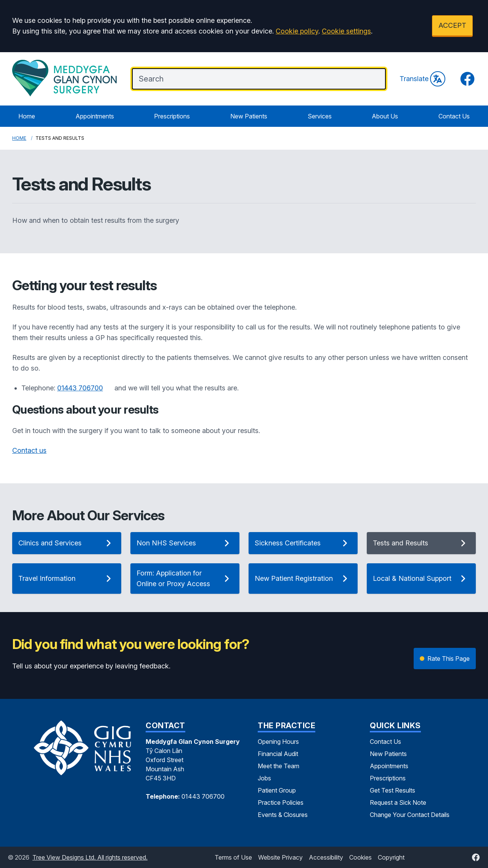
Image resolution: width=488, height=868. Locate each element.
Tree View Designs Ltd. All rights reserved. (90, 857)
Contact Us (454, 116)
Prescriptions (172, 116)
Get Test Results (392, 790)
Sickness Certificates (303, 543)
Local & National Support (421, 579)
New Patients (249, 116)
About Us (385, 116)
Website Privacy (280, 857)
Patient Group (277, 790)
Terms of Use (233, 857)
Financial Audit (278, 754)
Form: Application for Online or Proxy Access (185, 578)
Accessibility (326, 857)
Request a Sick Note (398, 802)
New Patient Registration (303, 579)
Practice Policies (281, 802)
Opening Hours (278, 742)
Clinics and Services (67, 543)
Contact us (29, 450)
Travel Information (67, 579)
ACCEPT (452, 25)
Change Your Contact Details (410, 815)
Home (27, 116)
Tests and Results (421, 543)
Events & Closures (283, 815)
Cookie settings (346, 31)
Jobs (264, 778)
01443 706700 (80, 388)
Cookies (360, 857)
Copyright (391, 857)
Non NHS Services (185, 543)
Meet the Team (279, 766)
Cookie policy (297, 31)
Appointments (95, 116)
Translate (422, 79)
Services (320, 116)
